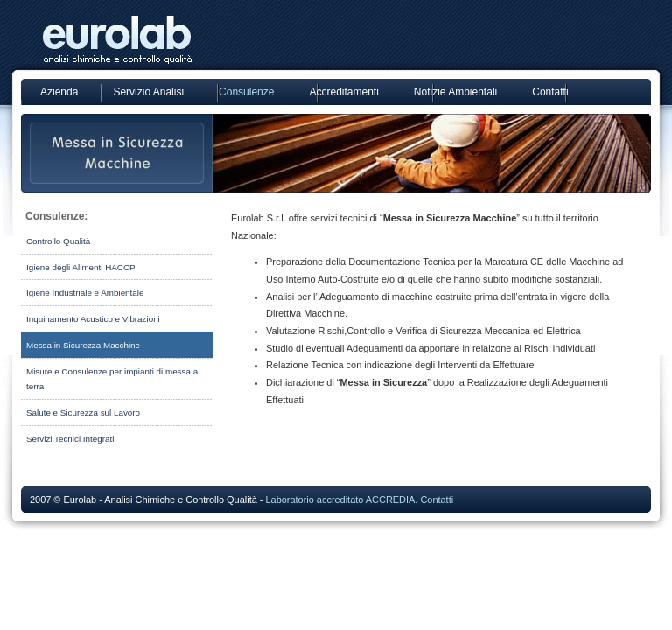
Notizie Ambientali (455, 92)
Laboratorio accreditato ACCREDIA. (341, 500)
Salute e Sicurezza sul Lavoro (83, 413)
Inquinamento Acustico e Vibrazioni (93, 319)
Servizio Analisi (148, 92)
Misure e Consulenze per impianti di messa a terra (112, 379)
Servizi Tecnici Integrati (70, 439)
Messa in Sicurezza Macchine (83, 345)
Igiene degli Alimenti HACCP (81, 267)
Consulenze (246, 92)
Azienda (59, 92)
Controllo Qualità (58, 241)
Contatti (550, 92)
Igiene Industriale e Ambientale (85, 293)
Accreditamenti (343, 92)
